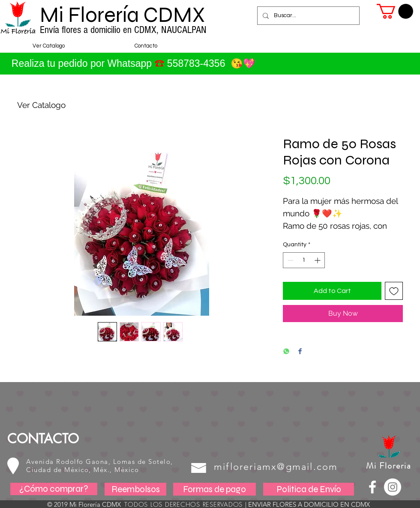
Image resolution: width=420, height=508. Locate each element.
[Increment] (318, 260)
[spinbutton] (304, 260)
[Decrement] (289, 260)
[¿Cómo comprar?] (54, 489)
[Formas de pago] (214, 489)
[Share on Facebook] (300, 352)
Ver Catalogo (41, 105)
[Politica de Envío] (309, 489)
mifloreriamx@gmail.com (276, 467)
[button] (395, 11)
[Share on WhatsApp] (286, 352)
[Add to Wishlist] (394, 291)
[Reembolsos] (135, 489)
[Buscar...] (307, 16)
